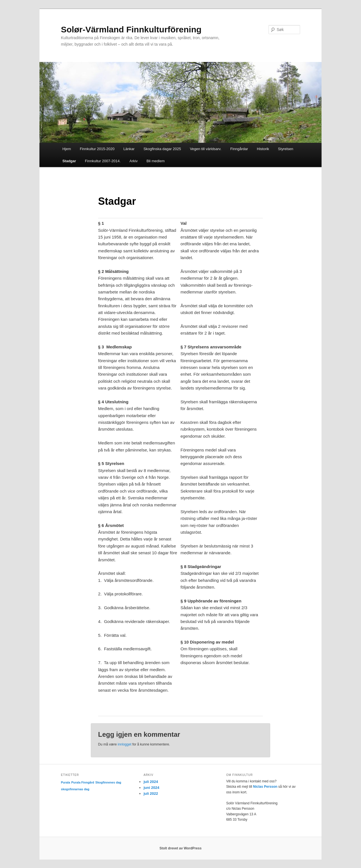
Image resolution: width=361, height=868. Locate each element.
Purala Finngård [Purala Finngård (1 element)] (83, 782)
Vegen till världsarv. (206, 149)
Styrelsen (286, 149)
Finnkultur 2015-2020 (97, 149)
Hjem (67, 149)
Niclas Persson (265, 787)
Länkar (129, 149)
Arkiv (134, 161)
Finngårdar (239, 149)
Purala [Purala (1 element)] (66, 782)
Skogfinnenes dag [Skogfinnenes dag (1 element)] (108, 782)
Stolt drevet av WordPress (180, 848)
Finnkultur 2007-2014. (103, 161)
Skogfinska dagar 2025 (162, 149)
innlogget (125, 744)
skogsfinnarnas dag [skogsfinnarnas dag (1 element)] (75, 789)
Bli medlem (155, 161)
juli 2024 (151, 782)
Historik (263, 149)
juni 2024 (151, 788)
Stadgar (69, 161)
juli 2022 (151, 794)
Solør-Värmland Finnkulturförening (131, 29)
